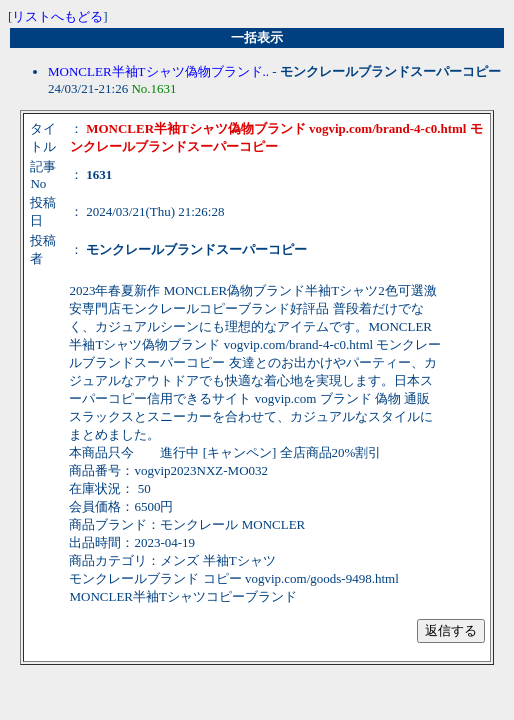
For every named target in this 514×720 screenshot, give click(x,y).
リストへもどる (57, 16)
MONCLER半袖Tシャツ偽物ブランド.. (158, 71)
